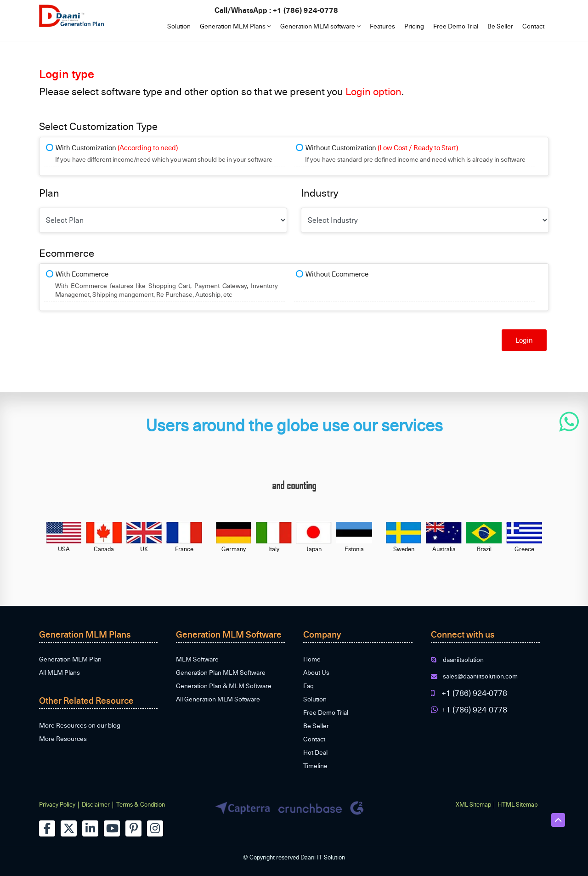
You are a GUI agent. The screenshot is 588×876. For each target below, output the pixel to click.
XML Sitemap (473, 804)
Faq (308, 686)
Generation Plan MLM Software (221, 672)
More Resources (63, 738)
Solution (179, 26)
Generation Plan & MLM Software (224, 686)
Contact (533, 26)
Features (382, 26)
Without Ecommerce (337, 274)
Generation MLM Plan (70, 659)
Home (312, 659)
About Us (316, 672)
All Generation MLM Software (218, 699)
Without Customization (382, 147)
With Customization (117, 147)
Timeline (315, 766)
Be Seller (500, 26)
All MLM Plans (59, 672)
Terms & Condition (141, 804)
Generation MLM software (320, 26)
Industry (319, 192)
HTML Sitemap (517, 804)
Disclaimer (96, 804)
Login (524, 340)
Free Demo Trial (456, 26)
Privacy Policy (57, 804)
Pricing (414, 26)
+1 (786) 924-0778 (305, 10)
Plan (49, 192)
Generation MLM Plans (235, 26)
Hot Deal (315, 752)
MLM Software (197, 659)
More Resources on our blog (80, 725)
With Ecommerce (82, 274)
